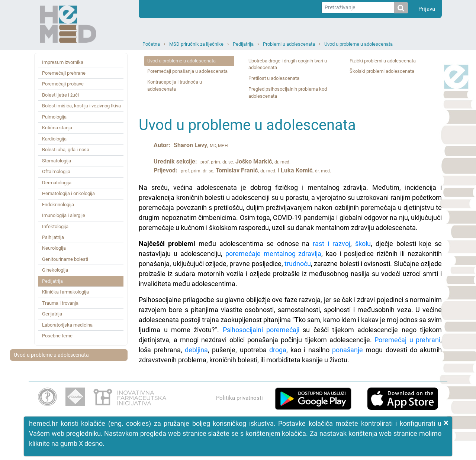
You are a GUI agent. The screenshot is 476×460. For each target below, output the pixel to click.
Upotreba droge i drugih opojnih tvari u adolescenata (288, 64)
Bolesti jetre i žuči (60, 95)
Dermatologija (57, 183)
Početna (151, 44)
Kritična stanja (57, 128)
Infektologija (55, 226)
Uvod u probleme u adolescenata (358, 44)
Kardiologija (54, 139)
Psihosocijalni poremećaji (261, 330)
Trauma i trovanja (60, 303)
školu (363, 244)
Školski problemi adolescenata (382, 71)
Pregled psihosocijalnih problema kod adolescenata (288, 93)
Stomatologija (57, 161)
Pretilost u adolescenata (274, 78)
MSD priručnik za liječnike (196, 44)
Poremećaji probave (63, 84)
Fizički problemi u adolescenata (383, 61)
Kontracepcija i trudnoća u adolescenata (175, 85)
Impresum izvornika (63, 62)
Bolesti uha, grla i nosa (66, 150)
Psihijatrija (53, 237)
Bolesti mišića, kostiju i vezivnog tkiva (81, 106)
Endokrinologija (58, 205)
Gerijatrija (52, 314)
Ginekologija (55, 270)
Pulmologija (54, 117)
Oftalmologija (56, 171)
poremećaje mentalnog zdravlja (274, 254)
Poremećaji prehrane (64, 73)
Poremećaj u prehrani (407, 340)
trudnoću (298, 264)
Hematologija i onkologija (68, 193)
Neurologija (54, 248)
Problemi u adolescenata (289, 44)
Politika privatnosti (239, 398)
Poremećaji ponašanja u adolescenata (187, 71)
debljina (196, 350)
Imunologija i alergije (64, 215)
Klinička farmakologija (65, 292)
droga (278, 350)
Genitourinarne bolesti (65, 259)
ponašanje (348, 350)
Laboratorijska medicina (67, 325)
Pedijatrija (243, 44)
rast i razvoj (332, 244)
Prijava (427, 9)
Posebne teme (57, 336)
